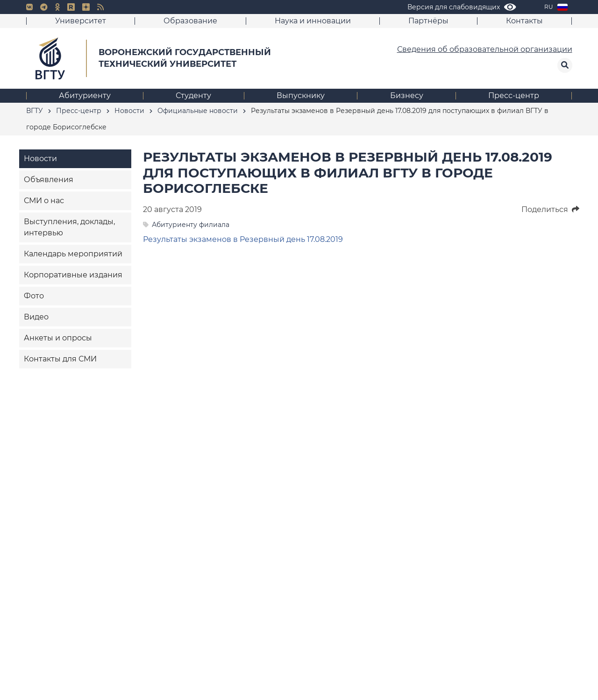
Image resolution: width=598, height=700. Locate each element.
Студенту (193, 95)
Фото (34, 296)
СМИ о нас (44, 201)
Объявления (49, 180)
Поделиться (550, 209)
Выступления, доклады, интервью (69, 227)
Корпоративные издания (73, 275)
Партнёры (428, 21)
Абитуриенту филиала (191, 225)
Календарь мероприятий (73, 254)
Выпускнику (301, 95)
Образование (190, 21)
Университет (81, 21)
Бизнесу (407, 95)
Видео (36, 317)
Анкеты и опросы (58, 338)
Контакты (524, 21)
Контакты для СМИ (60, 359)
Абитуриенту (85, 95)
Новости (40, 159)
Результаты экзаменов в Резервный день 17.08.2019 (243, 239)
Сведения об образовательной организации (485, 49)
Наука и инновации (313, 21)
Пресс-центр (514, 95)
